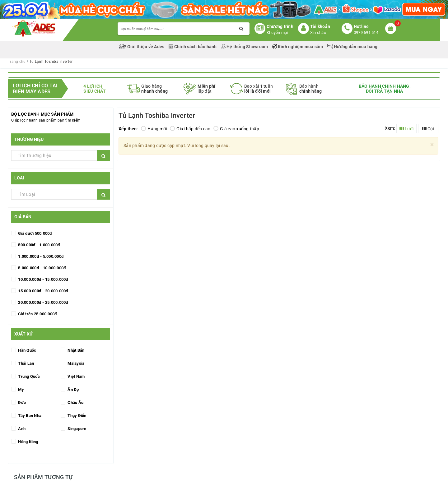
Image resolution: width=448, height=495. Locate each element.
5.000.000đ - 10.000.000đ (42, 268)
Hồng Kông (28, 442)
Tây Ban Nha (29, 416)
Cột (428, 129)
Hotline (361, 26)
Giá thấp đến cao (190, 129)
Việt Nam (76, 376)
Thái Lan (26, 363)
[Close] (432, 145)
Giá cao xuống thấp (236, 129)
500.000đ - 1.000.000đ (39, 245)
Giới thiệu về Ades (142, 47)
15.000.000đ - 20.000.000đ (43, 291)
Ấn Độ (73, 389)
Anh (21, 429)
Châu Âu (75, 402)
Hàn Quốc (27, 350)
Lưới (406, 129)
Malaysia (75, 363)
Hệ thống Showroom (245, 47)
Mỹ (21, 389)
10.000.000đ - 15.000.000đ (43, 279)
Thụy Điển (77, 416)
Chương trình (280, 26)
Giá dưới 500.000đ (35, 233)
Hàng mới (154, 129)
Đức (21, 402)
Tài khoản (320, 26)
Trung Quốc (28, 376)
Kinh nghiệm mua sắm (298, 47)
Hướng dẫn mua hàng (352, 47)
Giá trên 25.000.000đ (37, 314)
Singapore (77, 429)
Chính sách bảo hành (193, 47)
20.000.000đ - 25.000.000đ (43, 302)
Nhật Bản (75, 350)
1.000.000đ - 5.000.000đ (40, 256)
